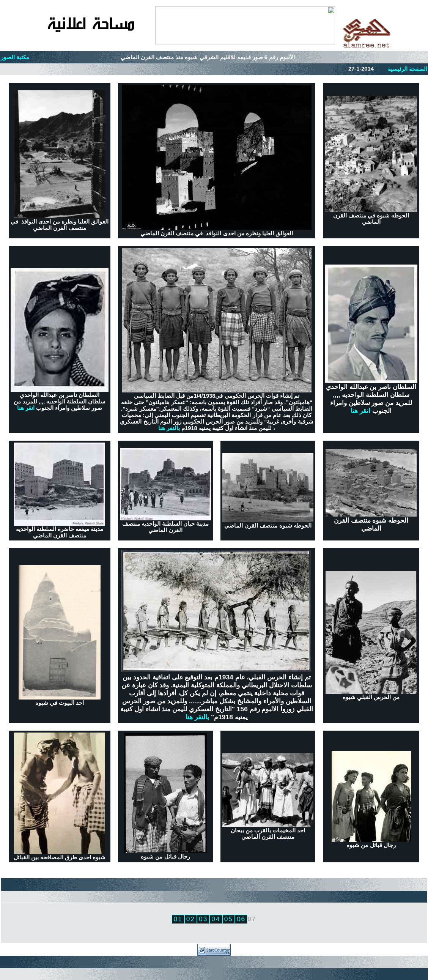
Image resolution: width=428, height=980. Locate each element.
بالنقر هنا (169, 428)
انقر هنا (26, 408)
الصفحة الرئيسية (408, 69)
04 (216, 919)
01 (178, 919)
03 (203, 919)
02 (191, 919)
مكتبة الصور (15, 57)
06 (241, 919)
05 (229, 919)
